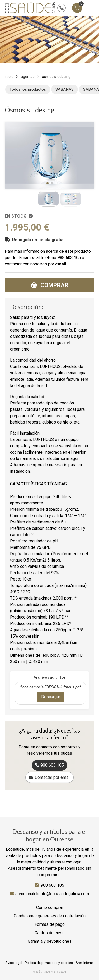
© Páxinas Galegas (49, 972)
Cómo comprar (50, 907)
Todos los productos (28, 89)
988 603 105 (69, 258)
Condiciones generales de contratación (50, 916)
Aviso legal (14, 963)
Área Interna (85, 963)
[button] (48, 183)
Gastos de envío (50, 933)
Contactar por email (53, 777)
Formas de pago (50, 924)
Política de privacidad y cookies (49, 963)
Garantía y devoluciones (50, 941)
